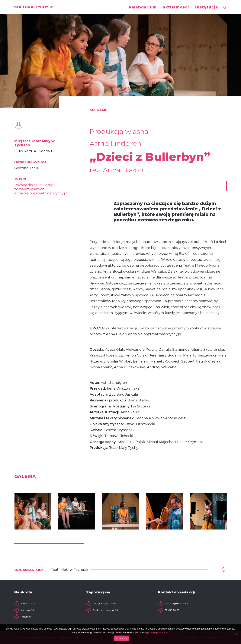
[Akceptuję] (236, 634)
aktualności (176, 7)
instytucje (207, 7)
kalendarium (143, 7)
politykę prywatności (158, 632)
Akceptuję (121, 638)
